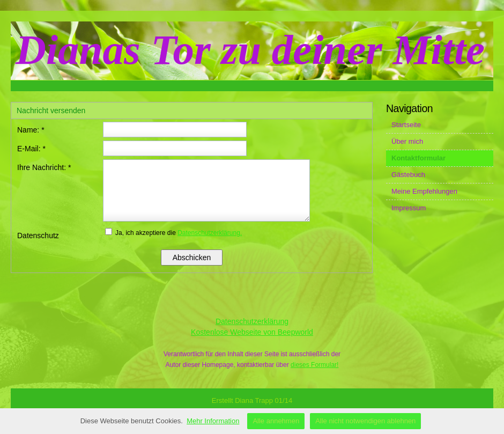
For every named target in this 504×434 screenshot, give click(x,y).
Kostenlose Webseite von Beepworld (252, 332)
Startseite (406, 125)
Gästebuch (408, 175)
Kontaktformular (418, 158)
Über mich (407, 141)
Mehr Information (213, 421)
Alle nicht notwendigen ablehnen (365, 421)
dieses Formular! (314, 365)
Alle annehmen (276, 421)
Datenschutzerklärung (252, 321)
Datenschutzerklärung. (210, 233)
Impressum (409, 208)
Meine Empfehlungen (424, 191)
